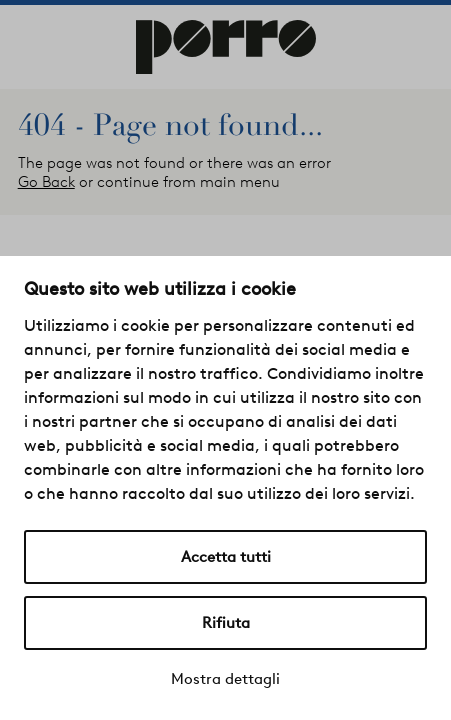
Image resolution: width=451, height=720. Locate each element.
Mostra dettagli (225, 679)
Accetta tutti (226, 557)
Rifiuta (226, 623)
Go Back (46, 182)
